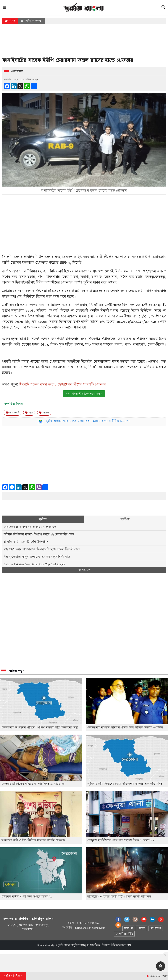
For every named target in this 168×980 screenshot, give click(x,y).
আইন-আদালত (31, 21)
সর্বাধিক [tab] (125, 519)
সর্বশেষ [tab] (43, 519)
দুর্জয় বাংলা (64, 945)
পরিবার (141, 928)
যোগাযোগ (155, 928)
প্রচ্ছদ (10, 21)
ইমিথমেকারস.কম (121, 945)
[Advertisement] (84, 42)
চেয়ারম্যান (159, 257)
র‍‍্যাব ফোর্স (12, 413)
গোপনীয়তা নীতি (124, 934)
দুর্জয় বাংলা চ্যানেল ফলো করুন (84, 394)
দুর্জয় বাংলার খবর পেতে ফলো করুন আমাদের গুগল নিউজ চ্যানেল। (88, 421)
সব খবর (84, 570)
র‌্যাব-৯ (44, 413)
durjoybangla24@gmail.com (90, 928)
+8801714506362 (88, 923)
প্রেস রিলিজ (17, 71)
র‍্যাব (29, 413)
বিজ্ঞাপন (128, 928)
